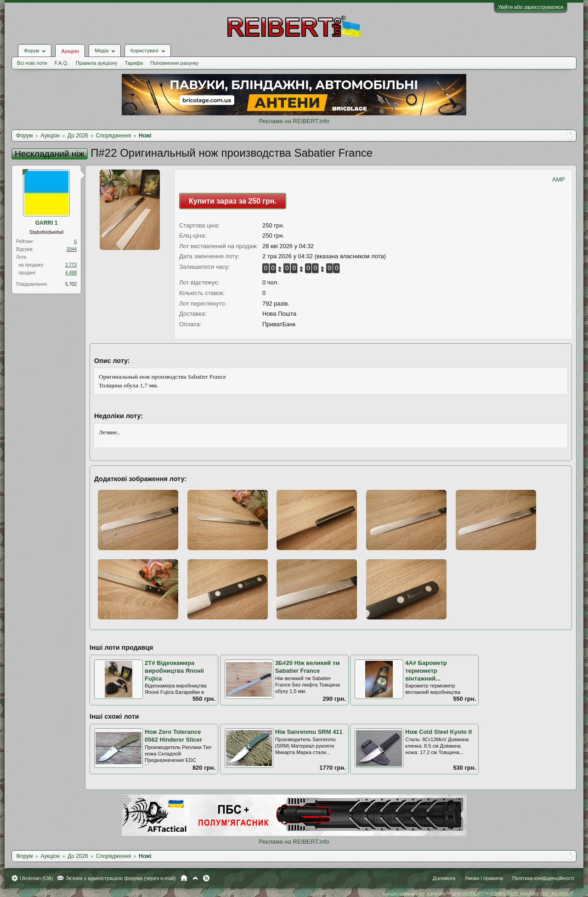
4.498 (71, 273)
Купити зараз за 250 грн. (233, 201)
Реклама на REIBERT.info (294, 121)
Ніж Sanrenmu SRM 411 (309, 732)
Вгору (195, 878)
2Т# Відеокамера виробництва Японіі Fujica (174, 670)
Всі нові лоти (32, 63)
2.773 (71, 265)
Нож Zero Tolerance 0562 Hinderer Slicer (173, 736)
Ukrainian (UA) (36, 878)
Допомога (444, 878)
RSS (206, 878)
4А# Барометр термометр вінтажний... (426, 670)
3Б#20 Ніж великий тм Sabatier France (308, 667)
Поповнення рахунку (174, 63)
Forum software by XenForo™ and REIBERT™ (479, 894)
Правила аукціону (96, 63)
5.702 (71, 284)
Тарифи (134, 63)
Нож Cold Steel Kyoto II (438, 732)
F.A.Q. (61, 63)
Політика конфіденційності (543, 878)
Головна (184, 878)
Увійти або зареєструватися (531, 7)
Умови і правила (483, 878)
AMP (559, 179)
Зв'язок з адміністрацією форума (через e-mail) (121, 878)
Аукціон (70, 51)
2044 (72, 249)
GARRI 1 (47, 223)
